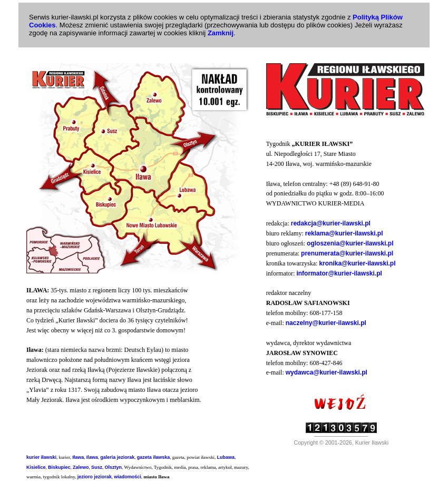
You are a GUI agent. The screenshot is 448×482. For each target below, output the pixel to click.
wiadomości (128, 477)
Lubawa (226, 457)
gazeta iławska (154, 457)
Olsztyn (114, 467)
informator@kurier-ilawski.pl (339, 273)
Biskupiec (59, 467)
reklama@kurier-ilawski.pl (344, 233)
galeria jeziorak (117, 457)
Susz (97, 467)
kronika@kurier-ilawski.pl (357, 263)
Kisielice (36, 467)
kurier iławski (41, 457)
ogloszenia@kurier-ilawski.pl (350, 243)
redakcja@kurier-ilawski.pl (331, 223)
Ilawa (92, 457)
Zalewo (81, 467)
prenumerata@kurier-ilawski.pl (347, 253)
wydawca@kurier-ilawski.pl (327, 372)
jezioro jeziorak (95, 477)
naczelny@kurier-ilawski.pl (326, 323)
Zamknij (221, 33)
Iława (78, 457)
